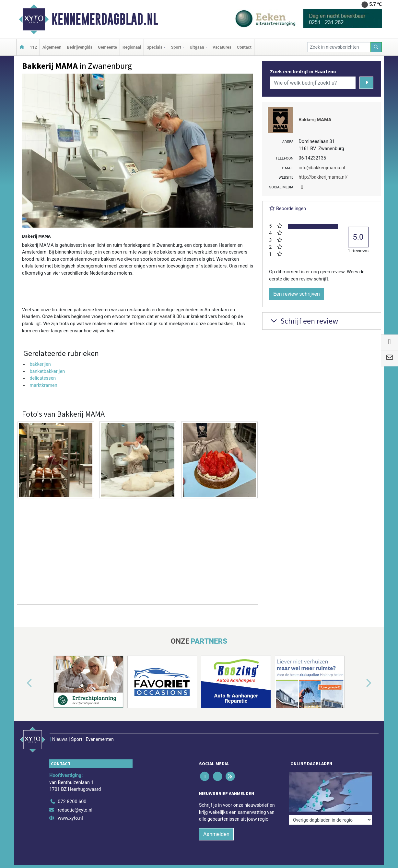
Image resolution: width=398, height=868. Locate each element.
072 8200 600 (72, 802)
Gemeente (107, 47)
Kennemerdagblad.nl (105, 19)
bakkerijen (40, 364)
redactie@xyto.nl (75, 810)
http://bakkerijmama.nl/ (323, 177)
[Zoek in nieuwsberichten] (339, 47)
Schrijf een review (304, 321)
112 (33, 47)
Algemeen (52, 47)
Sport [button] (176, 47)
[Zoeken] (376, 47)
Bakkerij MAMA (315, 120)
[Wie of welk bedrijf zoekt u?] (313, 83)
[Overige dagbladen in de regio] (330, 820)
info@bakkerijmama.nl (322, 168)
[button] (22, 683)
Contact (244, 47)
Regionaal (132, 47)
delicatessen (43, 378)
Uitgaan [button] (197, 47)
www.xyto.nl (70, 818)
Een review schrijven (297, 294)
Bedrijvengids (80, 47)
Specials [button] (154, 47)
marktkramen (43, 385)
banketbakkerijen (47, 371)
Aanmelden (216, 834)
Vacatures (222, 47)
